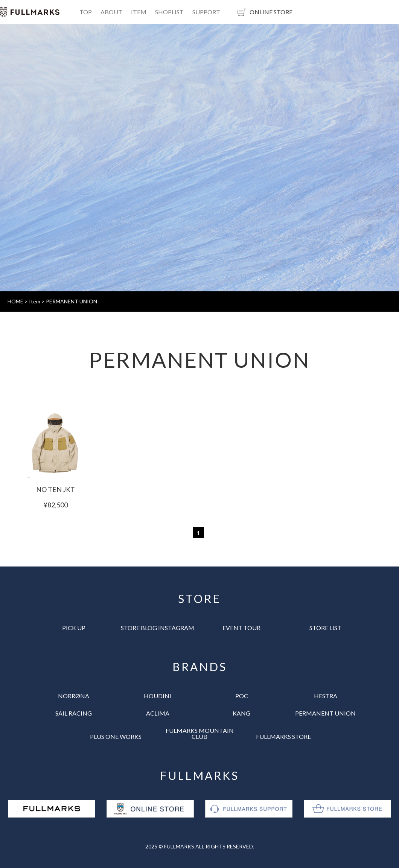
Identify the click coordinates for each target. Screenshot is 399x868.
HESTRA (326, 696)
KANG (241, 713)
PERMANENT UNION (325, 713)
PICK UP (74, 628)
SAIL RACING (74, 713)
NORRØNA (74, 696)
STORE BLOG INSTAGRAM (158, 628)
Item (35, 301)
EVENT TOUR (241, 628)
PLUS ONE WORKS (116, 736)
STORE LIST (325, 628)
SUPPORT (206, 12)
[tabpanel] (200, 158)
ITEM (139, 12)
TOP (86, 12)
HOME (15, 301)
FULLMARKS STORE (283, 736)
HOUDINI (158, 696)
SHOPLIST (169, 12)
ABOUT (111, 12)
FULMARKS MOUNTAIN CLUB (200, 733)
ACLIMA (158, 713)
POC (242, 696)
